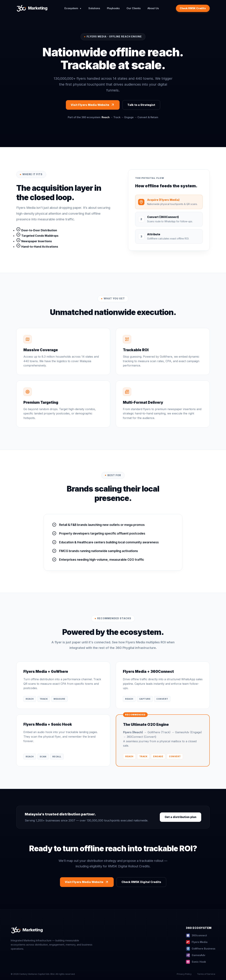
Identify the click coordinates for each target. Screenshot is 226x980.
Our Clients (134, 8)
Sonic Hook (196, 962)
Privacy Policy (184, 974)
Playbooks (113, 8)
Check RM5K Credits (193, 8)
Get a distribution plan (181, 817)
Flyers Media (197, 942)
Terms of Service (206, 974)
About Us (153, 8)
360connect (196, 935)
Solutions (94, 8)
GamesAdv (195, 955)
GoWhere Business (201, 949)
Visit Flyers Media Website (93, 105)
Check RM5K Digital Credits (141, 882)
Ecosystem (73, 8)
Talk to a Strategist (141, 105)
